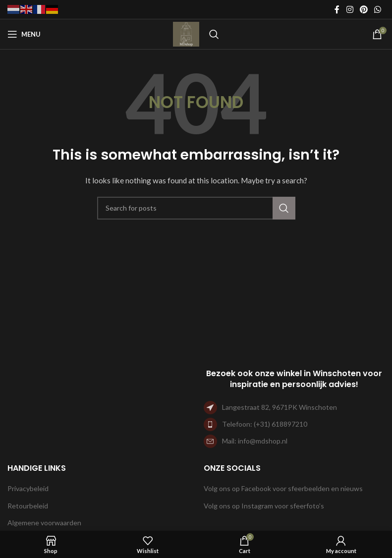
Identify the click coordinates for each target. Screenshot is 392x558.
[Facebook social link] (337, 9)
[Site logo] (186, 33)
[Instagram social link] (350, 9)
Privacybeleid (28, 488)
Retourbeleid (28, 506)
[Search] (214, 34)
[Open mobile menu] (24, 34)
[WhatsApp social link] (378, 9)
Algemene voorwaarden (44, 523)
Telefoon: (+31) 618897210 (265, 424)
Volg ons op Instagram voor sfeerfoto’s (264, 506)
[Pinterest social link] (364, 9)
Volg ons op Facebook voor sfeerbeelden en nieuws (283, 488)
